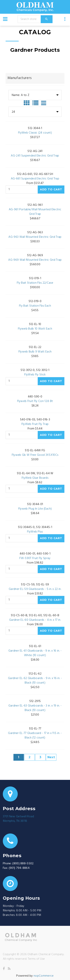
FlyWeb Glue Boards (35, 478)
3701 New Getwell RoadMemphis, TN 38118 (18, 819)
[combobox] (35, 95)
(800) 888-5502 (23, 864)
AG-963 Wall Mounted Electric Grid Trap (35, 237)
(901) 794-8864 (19, 868)
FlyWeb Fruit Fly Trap (35, 424)
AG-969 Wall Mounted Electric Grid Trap (35, 260)
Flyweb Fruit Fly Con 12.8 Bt (35, 401)
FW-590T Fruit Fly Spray (35, 558)
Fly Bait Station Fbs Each (35, 306)
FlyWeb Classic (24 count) (35, 133)
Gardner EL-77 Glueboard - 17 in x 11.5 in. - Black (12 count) (35, 735)
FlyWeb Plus (35, 532)
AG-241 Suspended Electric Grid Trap (35, 156)
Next (51, 757)
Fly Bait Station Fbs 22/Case (35, 283)
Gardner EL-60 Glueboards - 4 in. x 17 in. (35, 620)
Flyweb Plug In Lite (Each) (35, 509)
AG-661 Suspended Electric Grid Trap (35, 179)
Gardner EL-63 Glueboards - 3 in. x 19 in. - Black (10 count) (35, 708)
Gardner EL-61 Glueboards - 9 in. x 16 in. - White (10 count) (35, 653)
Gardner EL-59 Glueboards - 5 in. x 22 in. (35, 589)
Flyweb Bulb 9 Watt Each (35, 352)
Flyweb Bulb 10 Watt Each (35, 329)
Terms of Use (36, 959)
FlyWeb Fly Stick (35, 375)
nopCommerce (44, 976)
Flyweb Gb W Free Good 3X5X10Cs (35, 455)
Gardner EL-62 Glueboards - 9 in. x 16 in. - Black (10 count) (35, 681)
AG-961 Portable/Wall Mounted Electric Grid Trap (35, 212)
